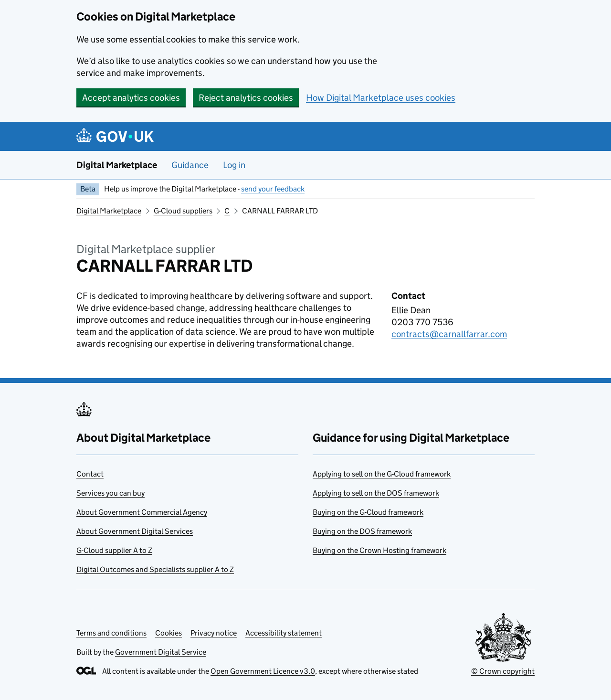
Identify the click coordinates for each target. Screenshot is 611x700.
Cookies (169, 633)
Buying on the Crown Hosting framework (379, 550)
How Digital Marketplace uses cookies (381, 98)
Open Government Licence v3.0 (263, 671)
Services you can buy (111, 493)
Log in (234, 165)
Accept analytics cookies (131, 98)
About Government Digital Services (135, 531)
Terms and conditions (111, 633)
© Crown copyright (503, 671)
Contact (90, 474)
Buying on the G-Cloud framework (368, 512)
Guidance (190, 165)
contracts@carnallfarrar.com (449, 334)
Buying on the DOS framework (362, 531)
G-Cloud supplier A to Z (114, 550)
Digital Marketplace (117, 165)
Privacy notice (214, 633)
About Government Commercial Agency (142, 512)
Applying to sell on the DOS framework (376, 493)
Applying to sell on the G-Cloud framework (382, 474)
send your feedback (273, 189)
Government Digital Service (161, 652)
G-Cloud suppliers (183, 211)
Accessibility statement (284, 633)
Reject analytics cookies (246, 98)
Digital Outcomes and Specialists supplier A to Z (155, 569)
